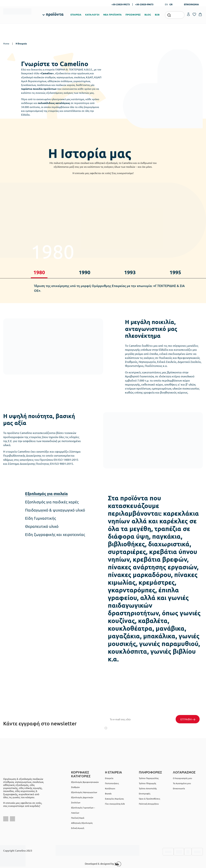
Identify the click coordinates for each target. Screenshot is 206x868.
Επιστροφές (145, 793)
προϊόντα (55, 14)
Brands (108, 793)
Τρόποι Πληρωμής (148, 783)
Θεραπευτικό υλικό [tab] (42, 526)
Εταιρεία (109, 778)
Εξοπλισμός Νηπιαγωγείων (84, 792)
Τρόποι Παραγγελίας (149, 778)
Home (6, 43)
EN (166, 4)
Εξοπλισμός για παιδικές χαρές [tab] (52, 502)
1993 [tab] (130, 272)
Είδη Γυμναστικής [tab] (41, 518)
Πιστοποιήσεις (112, 783)
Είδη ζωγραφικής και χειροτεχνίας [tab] (55, 535)
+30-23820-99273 (121, 4)
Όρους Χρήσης (157, 728)
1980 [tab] (39, 272)
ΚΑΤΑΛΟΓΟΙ (92, 15)
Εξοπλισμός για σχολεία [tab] (46, 494)
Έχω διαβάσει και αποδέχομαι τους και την (153, 728)
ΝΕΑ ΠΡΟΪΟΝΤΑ (112, 15)
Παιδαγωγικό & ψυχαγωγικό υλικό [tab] (55, 510)
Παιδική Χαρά (78, 818)
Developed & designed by (103, 864)
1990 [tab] (85, 272)
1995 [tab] (175, 272)
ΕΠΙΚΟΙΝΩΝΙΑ (191, 4)
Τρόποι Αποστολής (148, 788)
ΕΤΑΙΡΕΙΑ (76, 15)
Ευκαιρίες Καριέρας (114, 799)
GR (171, 4)
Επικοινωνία (179, 788)
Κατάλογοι (110, 788)
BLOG (148, 15)
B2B (157, 15)
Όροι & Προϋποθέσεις (150, 799)
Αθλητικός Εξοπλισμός (82, 823)
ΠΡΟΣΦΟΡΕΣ (133, 15)
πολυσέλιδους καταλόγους (54, 103)
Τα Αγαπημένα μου (182, 783)
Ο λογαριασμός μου (182, 778)
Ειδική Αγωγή (78, 828)
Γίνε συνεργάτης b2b (115, 804)
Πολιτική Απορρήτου (188, 728)
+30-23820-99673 (144, 4)
